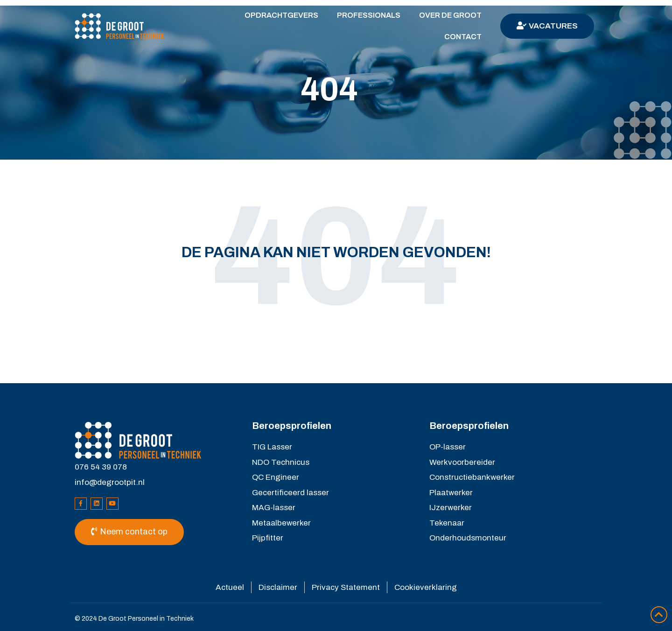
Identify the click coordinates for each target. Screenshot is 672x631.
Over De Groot (450, 15)
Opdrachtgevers (281, 15)
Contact (463, 37)
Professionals (369, 15)
